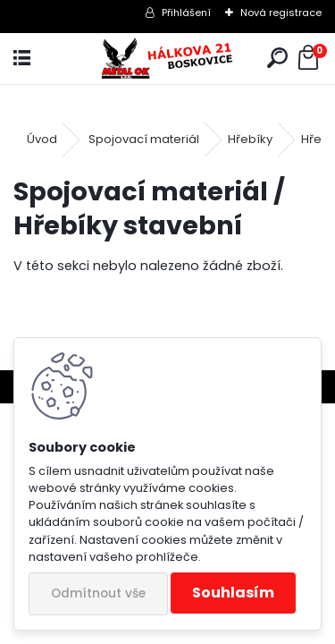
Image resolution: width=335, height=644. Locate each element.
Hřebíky (250, 139)
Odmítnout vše (98, 593)
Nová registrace (281, 13)
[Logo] (167, 59)
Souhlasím (233, 593)
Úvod (42, 139)
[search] (277, 59)
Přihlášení (186, 13)
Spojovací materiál (144, 139)
